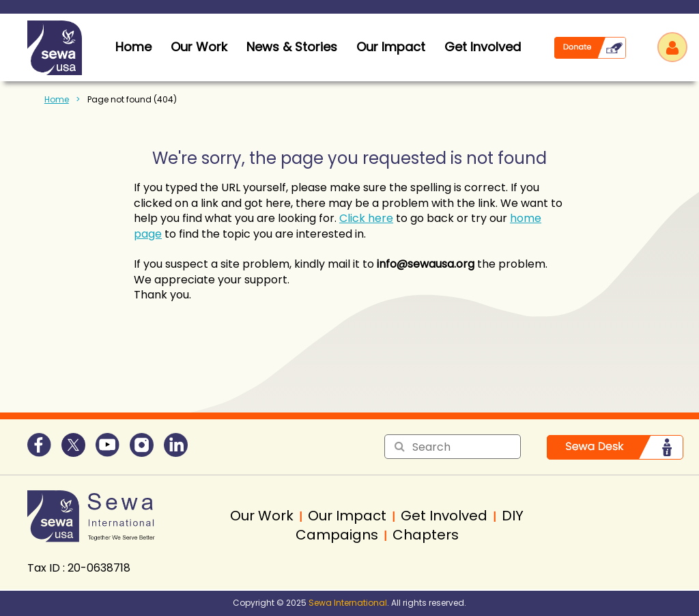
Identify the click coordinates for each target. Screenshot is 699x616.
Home (57, 99)
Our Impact (391, 47)
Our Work (199, 47)
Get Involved (483, 47)
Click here (366, 218)
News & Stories (292, 47)
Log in (672, 47)
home (133, 47)
